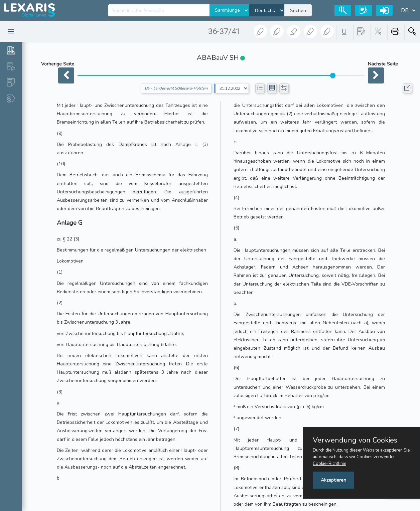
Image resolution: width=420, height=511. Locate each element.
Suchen (298, 11)
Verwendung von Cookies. (356, 440)
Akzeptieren (333, 480)
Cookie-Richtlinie (329, 464)
